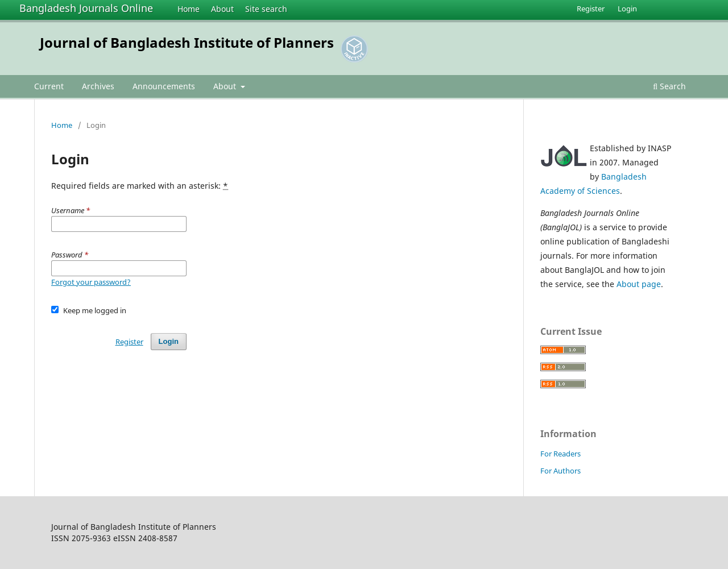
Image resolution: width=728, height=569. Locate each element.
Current (49, 86)
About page (639, 284)
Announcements (164, 86)
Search (669, 86)
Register (591, 9)
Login (627, 9)
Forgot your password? (91, 282)
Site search (266, 9)
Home (189, 9)
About (222, 9)
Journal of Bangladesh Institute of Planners (187, 42)
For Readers (561, 454)
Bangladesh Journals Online (86, 8)
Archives (98, 86)
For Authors (561, 471)
